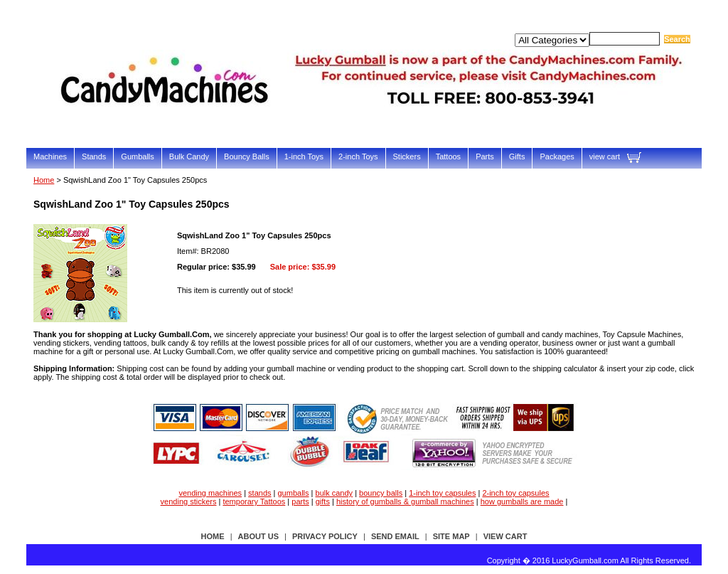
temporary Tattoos (254, 501)
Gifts (517, 156)
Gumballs (137, 156)
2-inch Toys (358, 156)
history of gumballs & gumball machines (405, 501)
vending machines (210, 493)
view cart (605, 156)
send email (395, 536)
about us (258, 536)
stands (259, 493)
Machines (50, 156)
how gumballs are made (522, 501)
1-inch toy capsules (442, 493)
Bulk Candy (189, 156)
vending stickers (189, 501)
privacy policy (325, 536)
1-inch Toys (304, 156)
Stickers (407, 156)
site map (451, 536)
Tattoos (448, 156)
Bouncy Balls (247, 156)
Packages (557, 156)
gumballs (294, 493)
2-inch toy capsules (515, 493)
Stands (94, 156)
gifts (323, 501)
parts (300, 501)
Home (44, 180)
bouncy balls (381, 493)
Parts (485, 156)
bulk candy (334, 493)
